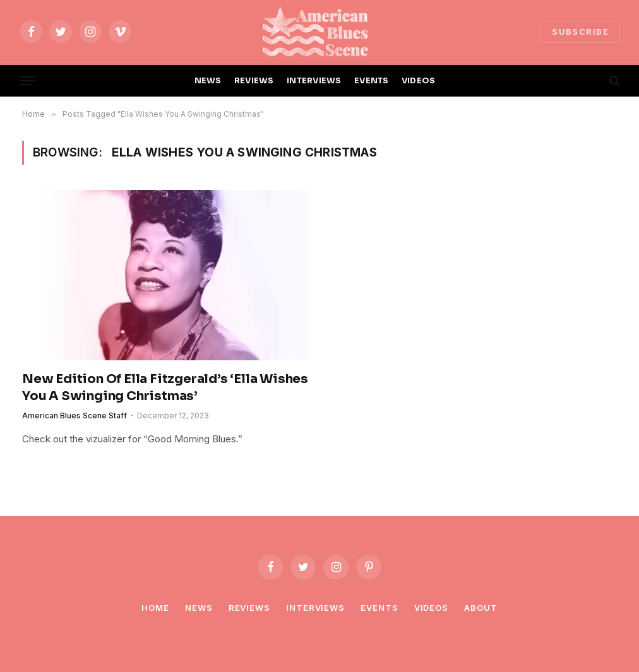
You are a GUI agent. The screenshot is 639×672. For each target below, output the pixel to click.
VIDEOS (419, 81)
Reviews (249, 608)
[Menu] (27, 81)
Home (155, 608)
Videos (431, 608)
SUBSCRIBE (580, 32)
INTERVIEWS (314, 81)
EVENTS (372, 81)
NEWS (208, 81)
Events (379, 608)
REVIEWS (254, 81)
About (481, 608)
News (199, 608)
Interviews (315, 608)
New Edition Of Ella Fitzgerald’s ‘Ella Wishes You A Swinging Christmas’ (165, 387)
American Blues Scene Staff (75, 416)
